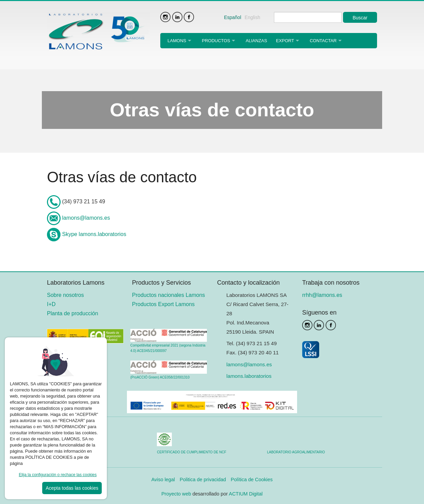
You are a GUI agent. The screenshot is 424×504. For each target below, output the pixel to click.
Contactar (323, 41)
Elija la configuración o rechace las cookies (58, 475)
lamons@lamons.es (86, 218)
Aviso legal (163, 480)
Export (285, 41)
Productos (216, 41)
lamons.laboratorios (249, 376)
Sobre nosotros (66, 295)
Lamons (177, 41)
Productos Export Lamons (163, 304)
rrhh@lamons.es (322, 295)
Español (233, 17)
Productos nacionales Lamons (168, 295)
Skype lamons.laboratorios (94, 234)
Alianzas (256, 41)
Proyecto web (177, 494)
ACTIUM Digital (246, 494)
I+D (51, 304)
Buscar (360, 18)
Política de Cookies (252, 480)
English (252, 17)
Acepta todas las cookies (72, 488)
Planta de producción (72, 313)
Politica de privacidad (203, 480)
